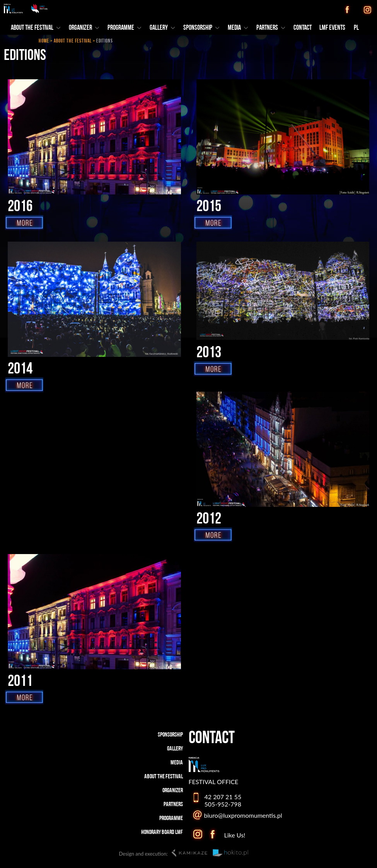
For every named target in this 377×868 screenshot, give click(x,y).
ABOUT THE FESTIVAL (73, 41)
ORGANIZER (84, 28)
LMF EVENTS (332, 28)
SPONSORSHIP (201, 28)
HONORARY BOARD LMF (162, 832)
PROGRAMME (124, 28)
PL (356, 28)
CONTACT (303, 28)
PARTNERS (271, 28)
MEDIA (238, 28)
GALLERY (162, 28)
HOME (44, 41)
